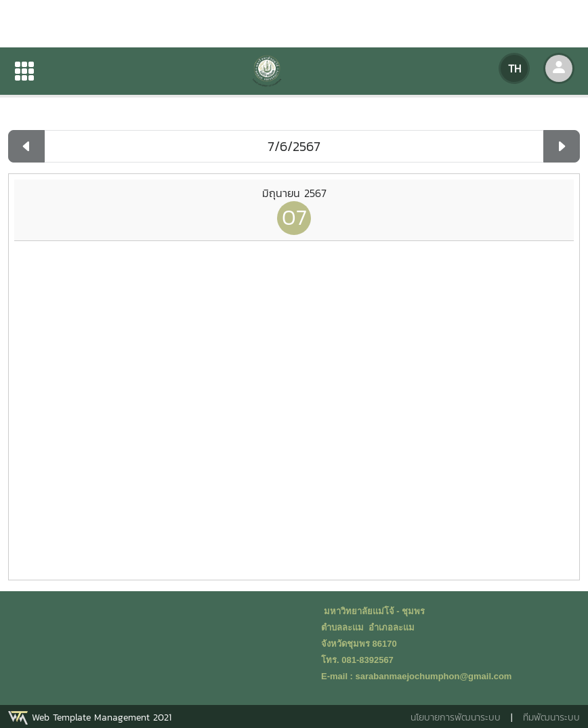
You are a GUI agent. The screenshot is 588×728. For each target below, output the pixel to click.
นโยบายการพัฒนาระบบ (456, 718)
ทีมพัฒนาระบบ (551, 718)
